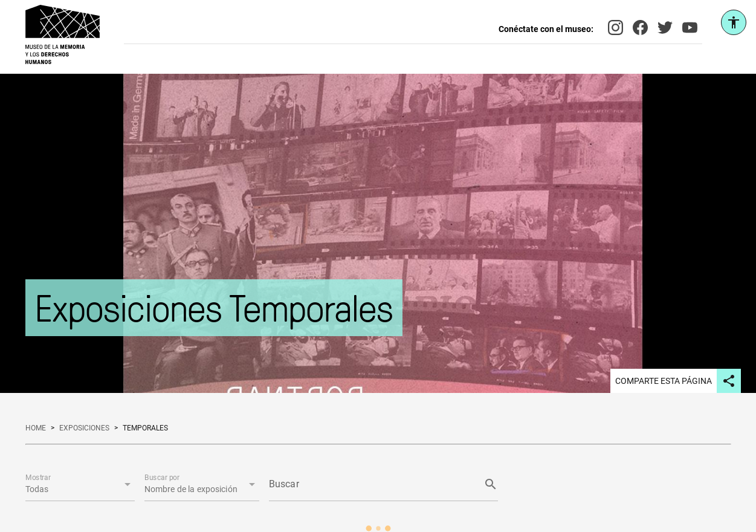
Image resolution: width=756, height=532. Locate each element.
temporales (145, 428)
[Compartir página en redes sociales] (729, 381)
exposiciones (84, 428)
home (36, 428)
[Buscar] (373, 484)
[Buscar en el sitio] (424, 34)
